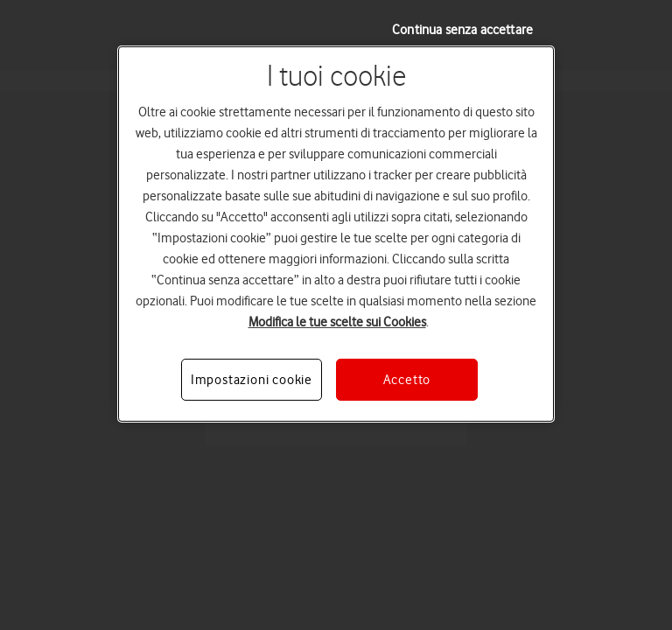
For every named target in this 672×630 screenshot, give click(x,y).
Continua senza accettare (462, 30)
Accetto (407, 380)
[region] (336, 234)
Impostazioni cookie (252, 380)
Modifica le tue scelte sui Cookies (337, 322)
